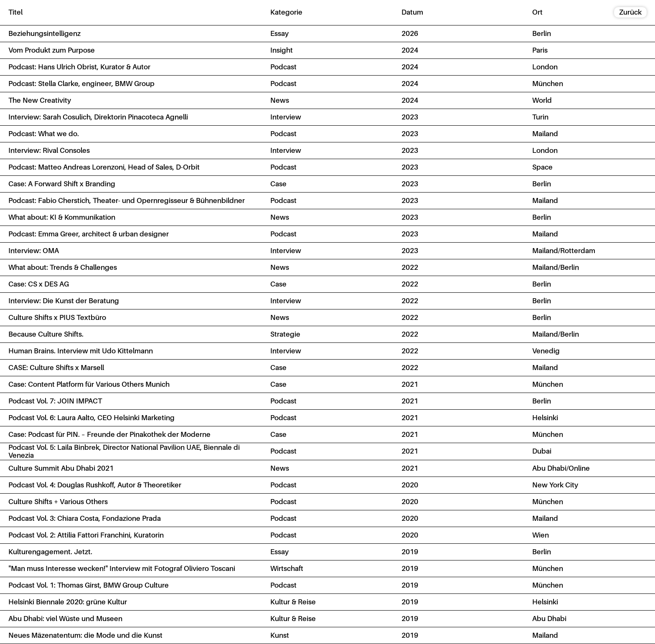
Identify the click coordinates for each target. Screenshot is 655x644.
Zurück (630, 12)
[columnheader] (131, 13)
